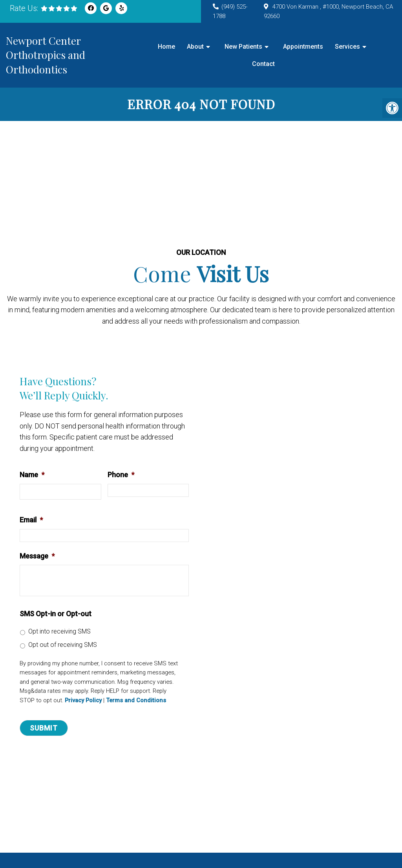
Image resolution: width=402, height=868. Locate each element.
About (195, 47)
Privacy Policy (83, 700)
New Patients (243, 47)
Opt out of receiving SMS (63, 645)
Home (166, 47)
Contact (263, 64)
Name (32, 475)
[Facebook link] (91, 8)
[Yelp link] (121, 8)
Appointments (303, 47)
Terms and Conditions (136, 700)
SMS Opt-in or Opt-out (56, 614)
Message (37, 556)
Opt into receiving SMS (59, 631)
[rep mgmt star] (59, 8)
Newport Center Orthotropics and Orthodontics (46, 55)
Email (31, 520)
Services (347, 47)
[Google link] (106, 8)
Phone (121, 475)
